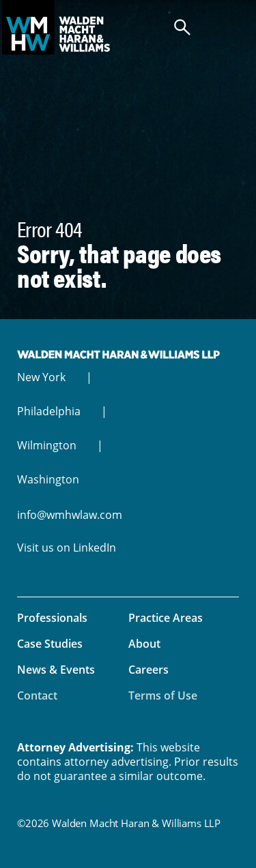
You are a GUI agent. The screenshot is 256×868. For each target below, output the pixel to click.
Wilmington (47, 445)
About (144, 644)
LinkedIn (95, 548)
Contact (37, 695)
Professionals (52, 618)
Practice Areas (166, 618)
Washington (48, 479)
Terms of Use (163, 695)
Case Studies (50, 644)
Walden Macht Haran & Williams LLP (128, 27)
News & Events (56, 670)
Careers (148, 670)
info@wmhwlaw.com (70, 515)
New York (41, 377)
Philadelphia (49, 411)
